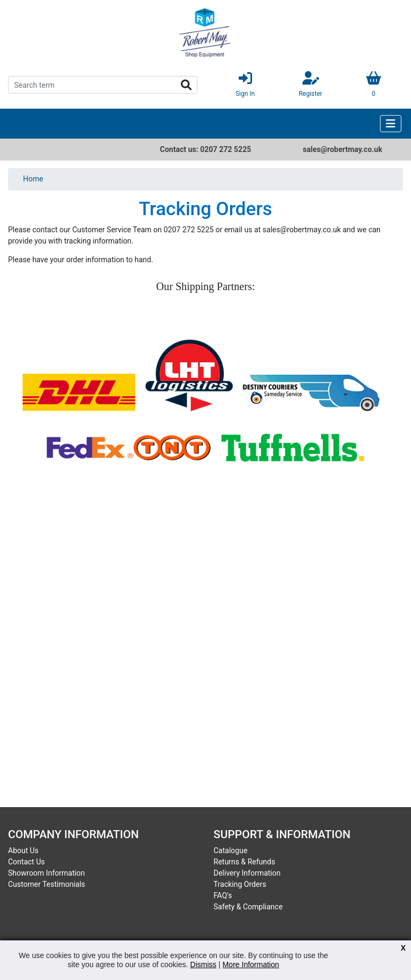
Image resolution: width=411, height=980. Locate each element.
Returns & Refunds (244, 862)
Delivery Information (247, 873)
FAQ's (223, 895)
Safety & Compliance (248, 907)
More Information (251, 964)
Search (186, 85)
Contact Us (26, 862)
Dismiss (203, 964)
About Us (23, 850)
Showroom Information (47, 873)
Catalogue (230, 850)
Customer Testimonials (47, 884)
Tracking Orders (240, 884)
